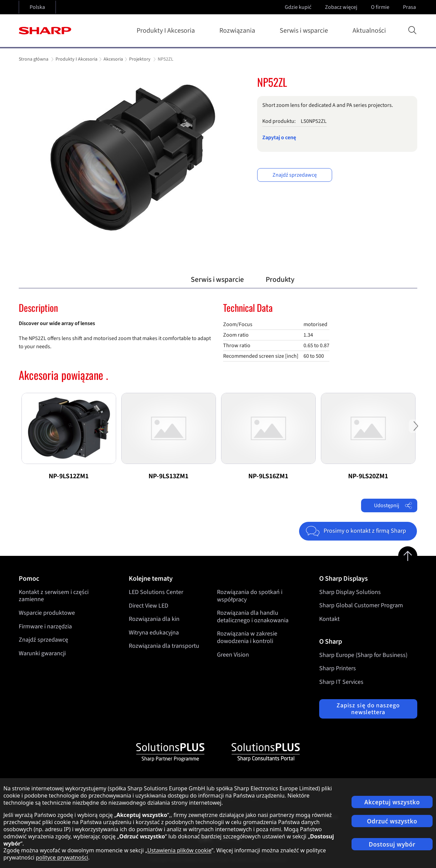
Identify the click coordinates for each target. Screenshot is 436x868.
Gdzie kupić (298, 7)
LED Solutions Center (156, 592)
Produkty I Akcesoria (167, 31)
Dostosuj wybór (392, 844)
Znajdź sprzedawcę (295, 175)
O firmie (381, 7)
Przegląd (155, 280)
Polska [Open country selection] (37, 7)
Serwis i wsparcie (305, 31)
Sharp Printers (338, 668)
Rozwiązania (239, 31)
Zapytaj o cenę (279, 138)
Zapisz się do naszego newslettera (368, 709)
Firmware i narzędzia (45, 626)
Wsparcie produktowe (47, 613)
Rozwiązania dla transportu (164, 646)
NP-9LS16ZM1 (268, 476)
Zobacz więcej (342, 7)
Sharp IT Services (341, 682)
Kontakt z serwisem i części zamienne (54, 596)
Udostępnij (393, 505)
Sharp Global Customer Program (361, 605)
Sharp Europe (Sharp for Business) (363, 655)
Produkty (280, 280)
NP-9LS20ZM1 (368, 476)
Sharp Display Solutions (350, 592)
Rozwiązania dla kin (154, 619)
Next (416, 431)
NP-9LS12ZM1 (69, 476)
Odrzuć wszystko (392, 821)
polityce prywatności (62, 857)
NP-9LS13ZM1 (168, 476)
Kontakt (329, 619)
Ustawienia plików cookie (180, 850)
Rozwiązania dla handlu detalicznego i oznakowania (253, 617)
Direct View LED (149, 605)
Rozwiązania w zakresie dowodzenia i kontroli (247, 637)
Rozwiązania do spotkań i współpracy (250, 596)
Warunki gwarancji (42, 653)
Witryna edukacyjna (154, 633)
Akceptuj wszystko (392, 802)
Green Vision (233, 654)
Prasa (410, 7)
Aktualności (369, 31)
